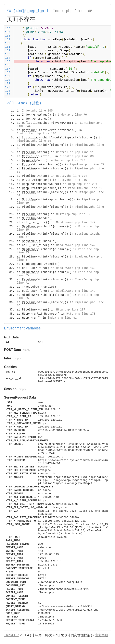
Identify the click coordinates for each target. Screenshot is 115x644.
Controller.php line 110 (36, 134)
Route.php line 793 (70, 160)
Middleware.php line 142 (76, 222)
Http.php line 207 (71, 310)
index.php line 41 (62, 318)
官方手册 (102, 635)
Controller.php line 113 (76, 152)
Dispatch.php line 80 (77, 156)
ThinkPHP (11, 635)
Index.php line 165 (73, 11)
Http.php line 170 (81, 314)
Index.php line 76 (72, 115)
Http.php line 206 (83, 184)
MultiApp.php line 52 (73, 214)
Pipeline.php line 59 (34, 141)
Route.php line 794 (71, 176)
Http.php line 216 (72, 180)
